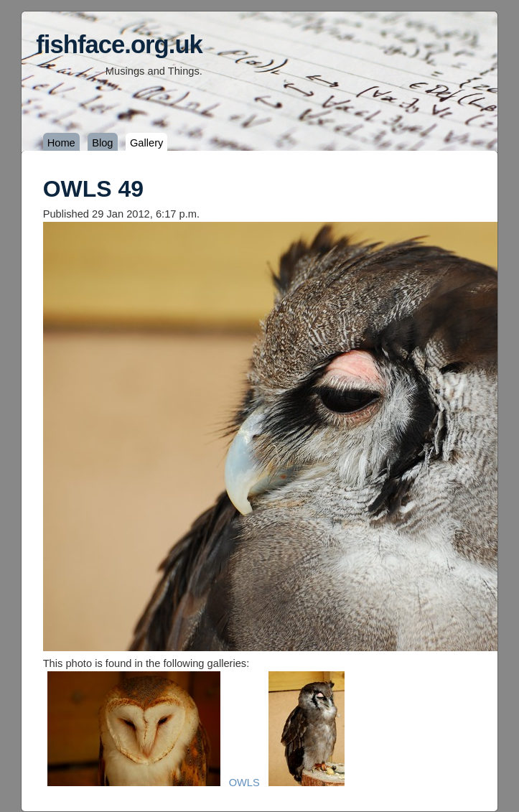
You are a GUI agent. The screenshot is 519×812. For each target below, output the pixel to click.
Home (61, 143)
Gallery (146, 143)
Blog (102, 143)
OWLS (244, 783)
